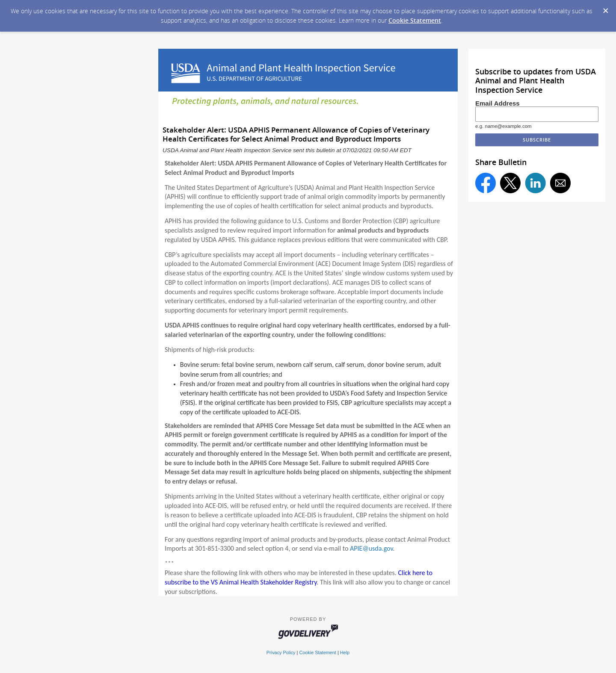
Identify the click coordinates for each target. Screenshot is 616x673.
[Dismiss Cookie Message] (605, 8)
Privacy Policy (281, 652)
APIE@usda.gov (371, 548)
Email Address (498, 103)
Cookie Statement (415, 20)
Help (345, 652)
